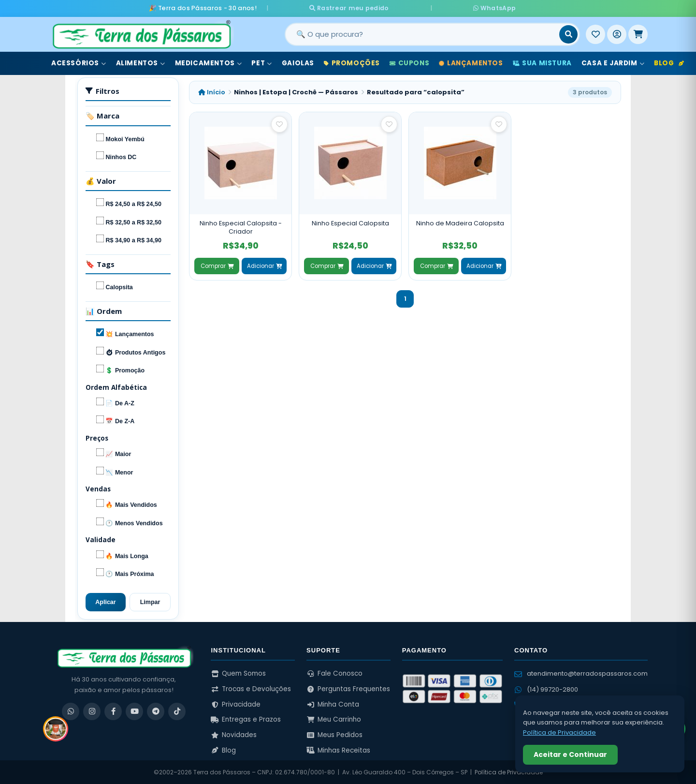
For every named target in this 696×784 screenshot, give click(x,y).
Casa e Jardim (613, 62)
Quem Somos (238, 673)
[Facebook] (113, 710)
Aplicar (105, 601)
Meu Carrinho (334, 719)
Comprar (217, 265)
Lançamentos (471, 62)
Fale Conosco (334, 673)
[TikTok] (177, 710)
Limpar (150, 601)
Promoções (352, 62)
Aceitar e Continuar (570, 754)
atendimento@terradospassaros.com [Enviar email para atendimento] (581, 673)
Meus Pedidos (334, 734)
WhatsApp (463, 7)
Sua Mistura (542, 62)
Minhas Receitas (338, 749)
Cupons (409, 62)
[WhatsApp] (71, 710)
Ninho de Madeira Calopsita (460, 222)
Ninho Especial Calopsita (350, 222)
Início (212, 91)
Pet (261, 62)
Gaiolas (298, 62)
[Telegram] (156, 710)
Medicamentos (209, 62)
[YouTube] (134, 710)
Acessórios (79, 62)
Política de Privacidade (509, 772)
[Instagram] (92, 710)
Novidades (234, 734)
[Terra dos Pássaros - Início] (141, 33)
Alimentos (141, 62)
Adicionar (264, 265)
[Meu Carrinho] (638, 33)
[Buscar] (568, 33)
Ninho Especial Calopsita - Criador (241, 227)
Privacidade (236, 703)
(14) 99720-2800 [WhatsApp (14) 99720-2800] (546, 688)
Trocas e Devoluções (251, 688)
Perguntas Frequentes (348, 688)
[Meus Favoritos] (595, 33)
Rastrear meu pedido (381, 7)
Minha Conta (333, 703)
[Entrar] (617, 33)
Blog (669, 62)
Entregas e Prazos (246, 719)
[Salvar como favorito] (279, 123)
